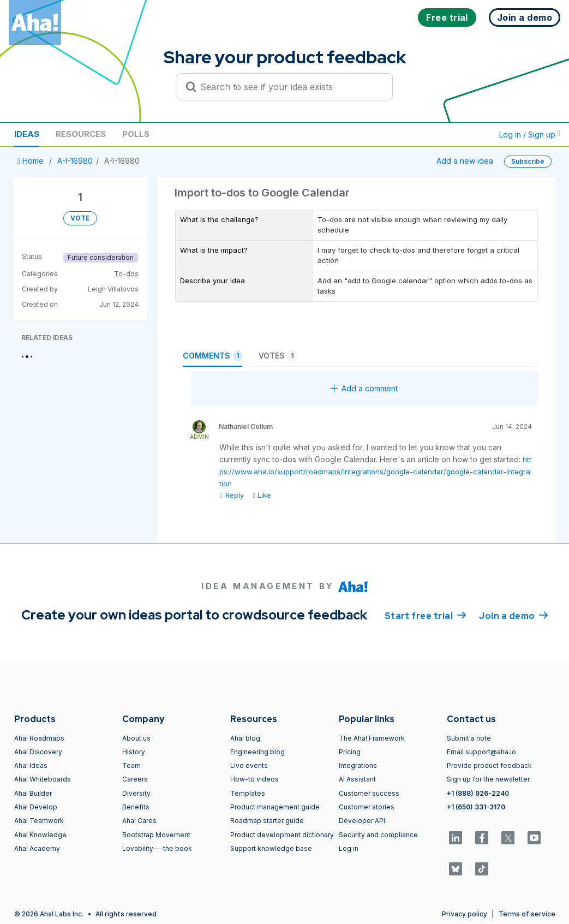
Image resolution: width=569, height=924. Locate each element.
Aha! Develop (36, 807)
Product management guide (275, 807)
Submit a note (469, 738)
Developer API (362, 821)
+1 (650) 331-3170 (476, 807)
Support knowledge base (271, 848)
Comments (212, 356)
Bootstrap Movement (156, 835)
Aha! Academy (37, 848)
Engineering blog (257, 752)
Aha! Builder (33, 793)
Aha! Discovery (38, 752)
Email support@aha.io (481, 752)
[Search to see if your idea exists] (290, 87)
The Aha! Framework (372, 738)
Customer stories (367, 807)
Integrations (358, 765)
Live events (249, 765)
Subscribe (528, 161)
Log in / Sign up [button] (530, 135)
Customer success (369, 793)
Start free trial (426, 615)
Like (262, 495)
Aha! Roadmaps (39, 738)
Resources (81, 134)
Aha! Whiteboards (43, 779)
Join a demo (513, 615)
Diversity (136, 793)
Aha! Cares (139, 821)
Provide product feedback (489, 765)
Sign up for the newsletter (488, 779)
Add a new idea (465, 161)
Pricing (350, 752)
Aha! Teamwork (39, 821)
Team (131, 765)
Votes (278, 356)
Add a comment (364, 388)
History (134, 752)
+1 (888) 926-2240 (478, 793)
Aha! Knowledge (40, 835)
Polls (136, 134)
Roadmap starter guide (267, 821)
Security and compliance (378, 835)
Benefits (136, 807)
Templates (248, 793)
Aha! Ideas (31, 765)
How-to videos (254, 779)
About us (136, 738)
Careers (135, 779)
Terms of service (527, 914)
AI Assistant (357, 779)
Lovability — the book (157, 848)
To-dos (126, 274)
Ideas (27, 134)
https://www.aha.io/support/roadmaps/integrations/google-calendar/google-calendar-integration (375, 472)
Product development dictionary (282, 835)
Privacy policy (465, 914)
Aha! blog (245, 738)
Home (32, 161)
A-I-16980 (75, 161)
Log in (349, 848)
